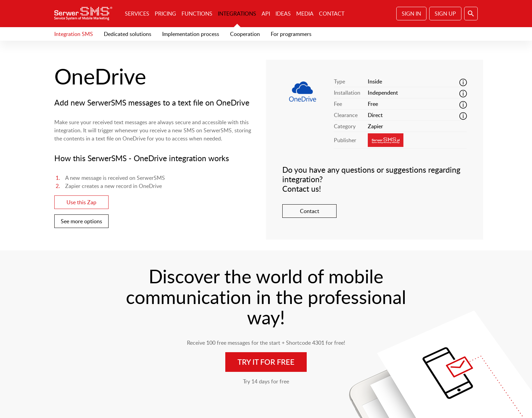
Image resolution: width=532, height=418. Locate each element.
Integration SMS (74, 34)
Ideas (283, 14)
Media (305, 14)
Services (137, 14)
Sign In (411, 14)
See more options (81, 221)
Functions (197, 14)
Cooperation (245, 34)
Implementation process (191, 34)
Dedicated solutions (128, 34)
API (266, 14)
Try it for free (266, 362)
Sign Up (445, 14)
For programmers (291, 34)
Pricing (165, 14)
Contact (332, 14)
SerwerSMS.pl (85, 14)
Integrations (237, 14)
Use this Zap (81, 202)
